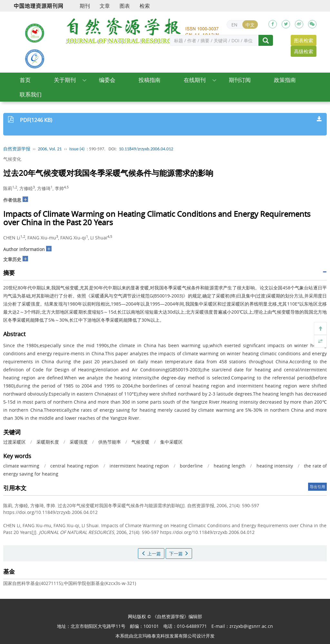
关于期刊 (65, 80)
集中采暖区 (171, 442)
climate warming (21, 466)
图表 (125, 6)
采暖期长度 (48, 442)
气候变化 (12, 159)
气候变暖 (141, 442)
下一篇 (179, 553)
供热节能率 (110, 442)
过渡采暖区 (15, 442)
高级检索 (304, 51)
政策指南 (285, 80)
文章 (105, 6)
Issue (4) (77, 149)
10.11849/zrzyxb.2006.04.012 (146, 149)
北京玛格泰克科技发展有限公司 (165, 636)
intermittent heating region (139, 466)
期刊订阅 (240, 80)
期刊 (85, 6)
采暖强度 (79, 442)
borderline (191, 466)
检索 (145, 6)
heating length (229, 466)
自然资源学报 (17, 149)
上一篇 (151, 553)
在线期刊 (195, 80)
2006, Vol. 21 (50, 149)
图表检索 (304, 40)
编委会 (107, 80)
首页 (25, 80)
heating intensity (275, 466)
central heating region (74, 466)
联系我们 (31, 94)
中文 (250, 25)
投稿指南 (150, 80)
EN (234, 25)
